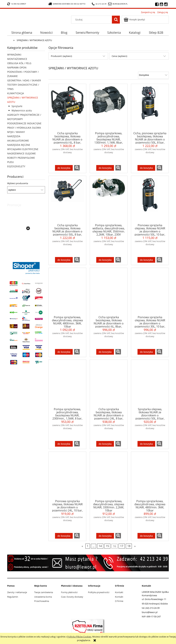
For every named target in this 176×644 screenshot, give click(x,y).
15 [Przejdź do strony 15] (107, 546)
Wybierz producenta (18, 183)
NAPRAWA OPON (17, 67)
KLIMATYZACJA (16, 93)
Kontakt (119, 592)
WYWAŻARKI (14, 55)
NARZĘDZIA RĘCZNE (19, 145)
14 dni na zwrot (17, 4)
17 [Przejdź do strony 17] (122, 546)
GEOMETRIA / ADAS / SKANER (24, 80)
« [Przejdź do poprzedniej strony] (82, 546)
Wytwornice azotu (22, 110)
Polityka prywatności (99, 592)
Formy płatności (69, 592)
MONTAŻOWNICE (17, 59)
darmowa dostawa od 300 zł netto (67, 4)
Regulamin (13, 597)
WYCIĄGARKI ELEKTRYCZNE (23, 149)
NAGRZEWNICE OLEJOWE (21, 153)
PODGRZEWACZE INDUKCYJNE (24, 123)
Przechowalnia (42, 601)
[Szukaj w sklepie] (92, 20)
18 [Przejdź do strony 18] (129, 546)
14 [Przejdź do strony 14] (100, 546)
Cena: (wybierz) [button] (119, 56)
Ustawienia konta (43, 597)
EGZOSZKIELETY (16, 166)
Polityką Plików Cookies (79, 637)
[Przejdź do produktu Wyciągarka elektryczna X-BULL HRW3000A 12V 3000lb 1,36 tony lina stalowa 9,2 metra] (26, 244)
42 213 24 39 (99, 4)
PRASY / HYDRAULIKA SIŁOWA (24, 128)
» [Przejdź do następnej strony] (135, 546)
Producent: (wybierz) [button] (61, 56)
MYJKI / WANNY (16, 132)
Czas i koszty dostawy (72, 597)
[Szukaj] (116, 20)
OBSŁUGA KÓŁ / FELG (19, 63)
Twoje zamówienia (44, 592)
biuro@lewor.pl (120, 4)
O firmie (119, 601)
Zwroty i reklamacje (17, 592)
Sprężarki (17, 106)
